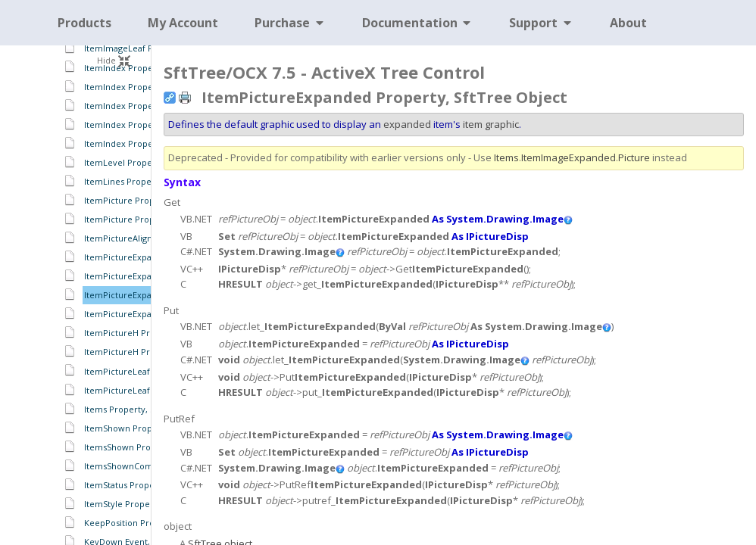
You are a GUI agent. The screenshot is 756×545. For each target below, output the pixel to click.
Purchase (290, 23)
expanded (407, 124)
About (628, 23)
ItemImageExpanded (569, 157)
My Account (183, 23)
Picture (634, 157)
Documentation (418, 23)
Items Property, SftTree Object (147, 409)
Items (506, 157)
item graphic (491, 124)
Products (84, 23)
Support (541, 23)
